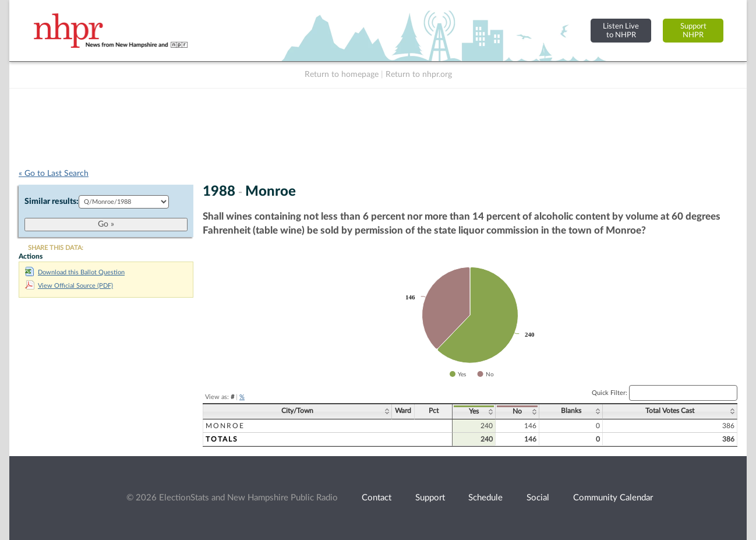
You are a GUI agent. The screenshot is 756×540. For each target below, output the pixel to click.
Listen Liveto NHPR (621, 31)
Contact (377, 498)
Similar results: (52, 202)
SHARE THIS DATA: (56, 248)
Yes (474, 411)
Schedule (485, 498)
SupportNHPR (693, 31)
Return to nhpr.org (419, 75)
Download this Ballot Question (75, 272)
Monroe (225, 426)
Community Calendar (613, 498)
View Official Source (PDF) (69, 286)
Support (430, 498)
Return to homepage (342, 75)
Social (538, 498)
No (517, 411)
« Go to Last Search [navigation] (54, 174)
